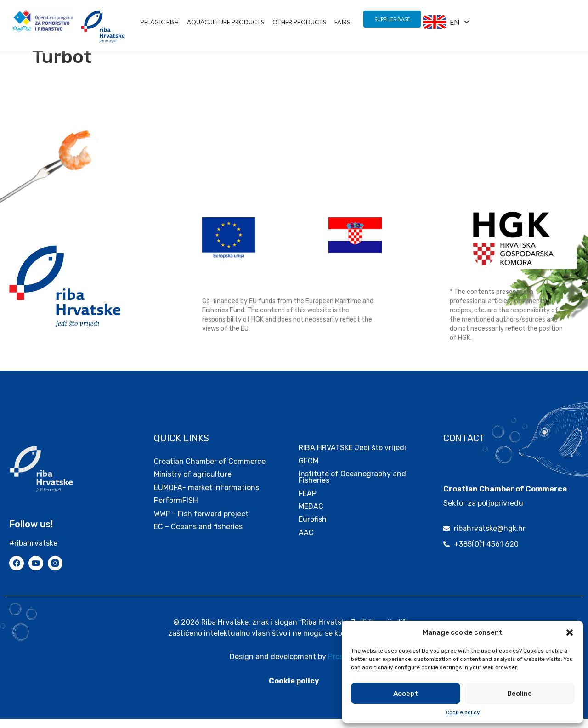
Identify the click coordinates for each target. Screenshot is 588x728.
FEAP (308, 503)
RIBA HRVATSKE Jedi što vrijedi (352, 457)
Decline (520, 694)
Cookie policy (463, 712)
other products (299, 22)
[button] (570, 632)
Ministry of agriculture (193, 483)
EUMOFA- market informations (206, 497)
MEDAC (311, 516)
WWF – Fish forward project (201, 523)
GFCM (308, 470)
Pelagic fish (160, 22)
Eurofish (313, 528)
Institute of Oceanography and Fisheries (352, 486)
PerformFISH (176, 510)
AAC (306, 542)
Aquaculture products (226, 22)
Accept (406, 694)
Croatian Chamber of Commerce (210, 471)
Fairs (342, 22)
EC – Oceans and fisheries (199, 536)
